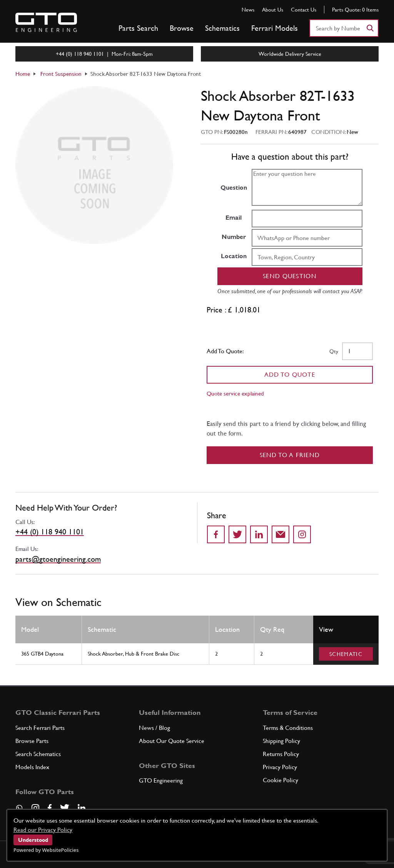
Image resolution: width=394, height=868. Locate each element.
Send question (290, 276)
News (248, 10)
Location (234, 256)
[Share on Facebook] (216, 534)
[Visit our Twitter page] (65, 808)
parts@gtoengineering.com (58, 559)
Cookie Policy (280, 780)
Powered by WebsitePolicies (46, 850)
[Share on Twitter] (237, 534)
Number (234, 237)
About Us (273, 10)
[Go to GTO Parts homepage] (46, 22)
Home (23, 74)
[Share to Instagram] (302, 534)
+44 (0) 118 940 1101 (50, 532)
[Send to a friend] (280, 534)
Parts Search (138, 28)
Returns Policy (281, 754)
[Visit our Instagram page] (35, 808)
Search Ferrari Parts (40, 728)
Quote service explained (235, 393)
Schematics (222, 28)
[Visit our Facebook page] (50, 808)
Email (234, 218)
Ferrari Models (275, 28)
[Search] (370, 28)
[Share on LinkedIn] (259, 534)
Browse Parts (32, 741)
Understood (33, 840)
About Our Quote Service (172, 741)
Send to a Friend (290, 455)
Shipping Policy (281, 741)
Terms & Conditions (288, 728)
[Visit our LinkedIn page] (82, 808)
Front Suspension (61, 74)
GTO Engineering (161, 780)
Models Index (32, 767)
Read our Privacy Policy (43, 830)
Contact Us (304, 10)
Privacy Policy (280, 767)
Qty (334, 351)
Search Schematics (38, 754)
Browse (182, 28)
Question (234, 188)
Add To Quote (290, 375)
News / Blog (154, 728)
